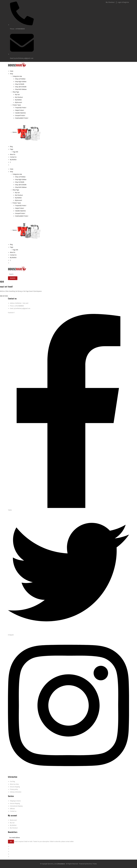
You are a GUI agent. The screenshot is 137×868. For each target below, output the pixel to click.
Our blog (13, 781)
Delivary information (16, 792)
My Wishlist (18, 100)
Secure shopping (15, 787)
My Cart (17, 95)
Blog (11, 147)
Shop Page (16, 92)
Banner (15, 132)
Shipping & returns (15, 801)
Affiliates (12, 809)
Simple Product (20, 110)
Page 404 (15, 152)
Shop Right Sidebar (21, 82)
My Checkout (110, 2)
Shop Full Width (20, 84)
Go (11, 842)
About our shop (14, 784)
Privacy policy (14, 789)
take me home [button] (4, 296)
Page (12, 149)
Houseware (61, 864)
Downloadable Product (22, 118)
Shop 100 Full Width (21, 87)
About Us (13, 154)
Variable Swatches (20, 113)
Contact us (13, 811)
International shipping (16, 806)
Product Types (17, 105)
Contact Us (13, 157)
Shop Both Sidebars (21, 89)
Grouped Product (20, 115)
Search (13, 278)
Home (12, 71)
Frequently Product (21, 108)
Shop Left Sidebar (20, 79)
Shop (12, 74)
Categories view (17, 76)
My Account (19, 102)
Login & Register (123, 2)
